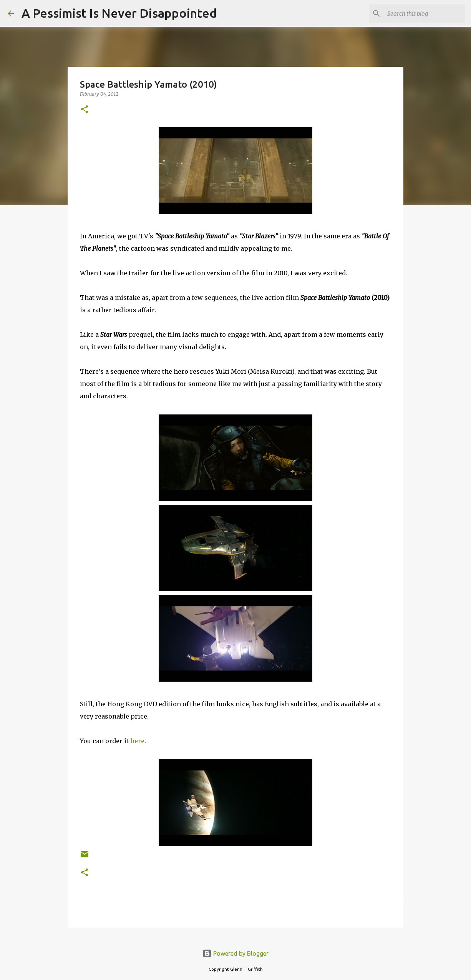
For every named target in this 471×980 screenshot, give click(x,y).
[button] (85, 110)
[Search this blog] (425, 13)
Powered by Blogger (235, 953)
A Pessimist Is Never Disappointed (119, 13)
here (137, 741)
